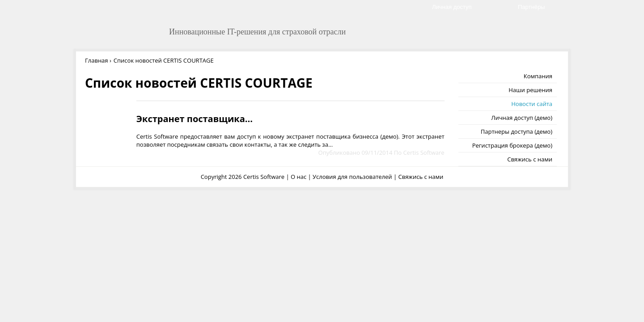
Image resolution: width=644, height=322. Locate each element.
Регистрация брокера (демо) (512, 145)
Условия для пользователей (352, 177)
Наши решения (530, 90)
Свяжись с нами (530, 159)
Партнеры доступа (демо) (517, 131)
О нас (299, 177)
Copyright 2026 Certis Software (243, 177)
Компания (538, 76)
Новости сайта (532, 104)
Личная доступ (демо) (522, 118)
